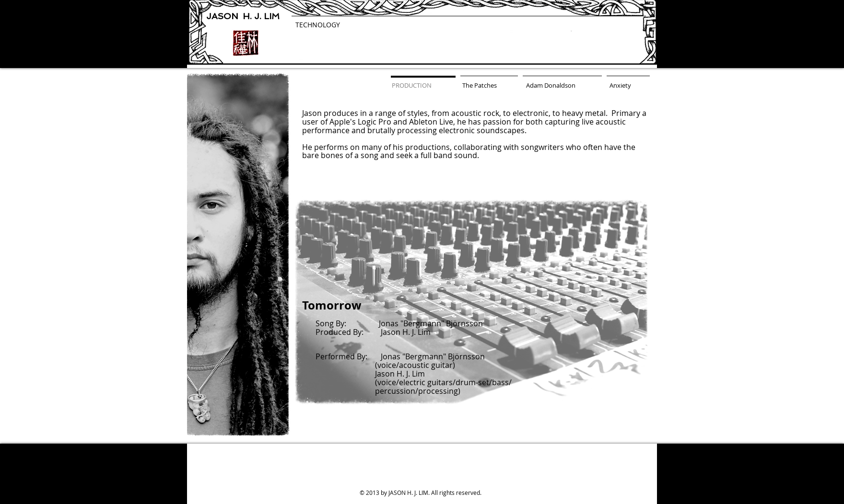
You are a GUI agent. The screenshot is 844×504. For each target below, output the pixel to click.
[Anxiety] (620, 85)
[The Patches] (480, 85)
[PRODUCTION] (411, 85)
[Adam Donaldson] (551, 85)
